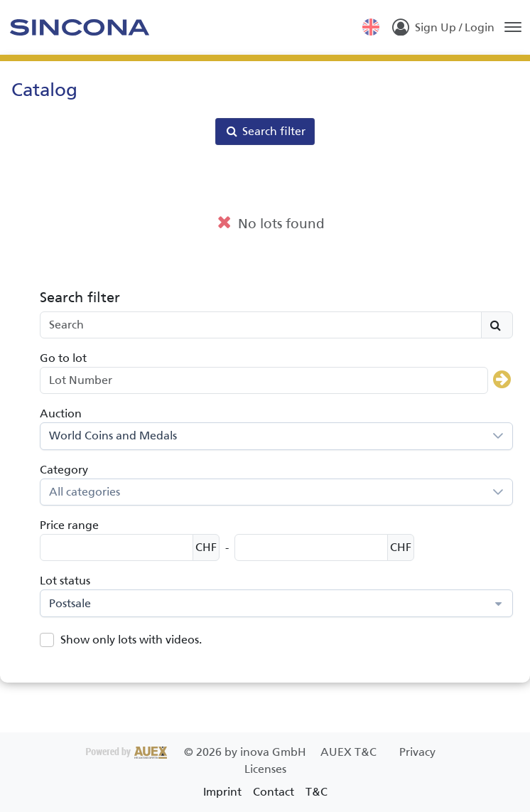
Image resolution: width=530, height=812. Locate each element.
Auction (61, 413)
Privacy (417, 752)
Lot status (65, 581)
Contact (274, 792)
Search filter (265, 131)
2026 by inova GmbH (198, 752)
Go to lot (63, 358)
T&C (317, 792)
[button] (498, 436)
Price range (69, 525)
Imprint (222, 792)
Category (64, 470)
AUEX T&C (350, 752)
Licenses (265, 769)
